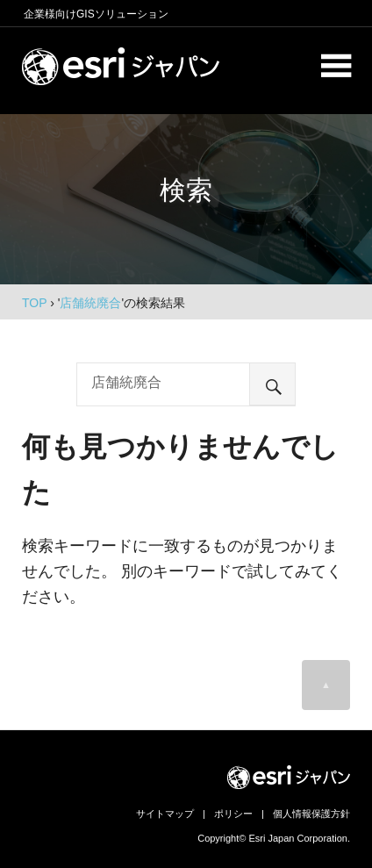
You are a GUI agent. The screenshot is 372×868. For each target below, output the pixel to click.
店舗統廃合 (90, 303)
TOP (34, 303)
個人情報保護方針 (311, 814)
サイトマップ (165, 814)
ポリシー (233, 814)
